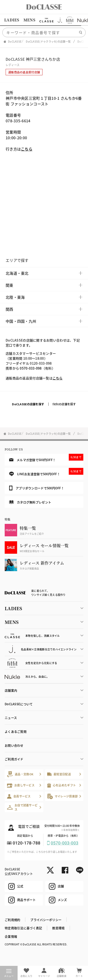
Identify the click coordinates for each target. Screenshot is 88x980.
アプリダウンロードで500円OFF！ (37, 488)
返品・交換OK (20, 774)
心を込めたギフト (62, 785)
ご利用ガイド (14, 759)
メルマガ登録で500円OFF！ (46, 458)
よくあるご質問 (16, 731)
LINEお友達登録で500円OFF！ (46, 472)
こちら (27, 149)
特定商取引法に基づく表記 (23, 928)
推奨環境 (58, 928)
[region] (44, 20)
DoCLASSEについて (19, 704)
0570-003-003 (65, 843)
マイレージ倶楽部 (63, 796)
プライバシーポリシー (46, 920)
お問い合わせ (14, 745)
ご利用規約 (12, 920)
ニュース (11, 718)
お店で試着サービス (22, 807)
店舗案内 (11, 690)
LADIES (12, 20)
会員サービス (19, 796)
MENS (29, 20)
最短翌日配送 (59, 774)
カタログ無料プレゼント (30, 502)
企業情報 (11, 936)
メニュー (9, 973)
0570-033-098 (31, 368)
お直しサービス (21, 785)
